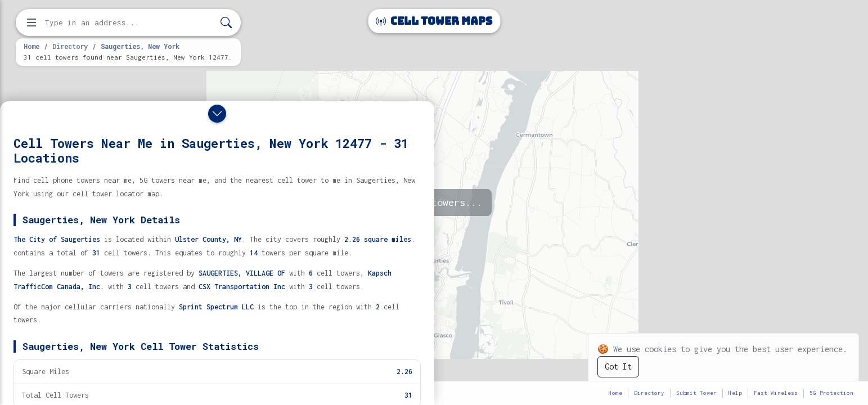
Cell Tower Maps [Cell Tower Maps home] (434, 21)
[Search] (226, 23)
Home (32, 46)
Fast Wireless (776, 393)
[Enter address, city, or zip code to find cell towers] (129, 23)
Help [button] (735, 393)
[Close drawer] (217, 114)
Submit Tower (696, 393)
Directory (70, 46)
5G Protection (831, 393)
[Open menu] (32, 22)
